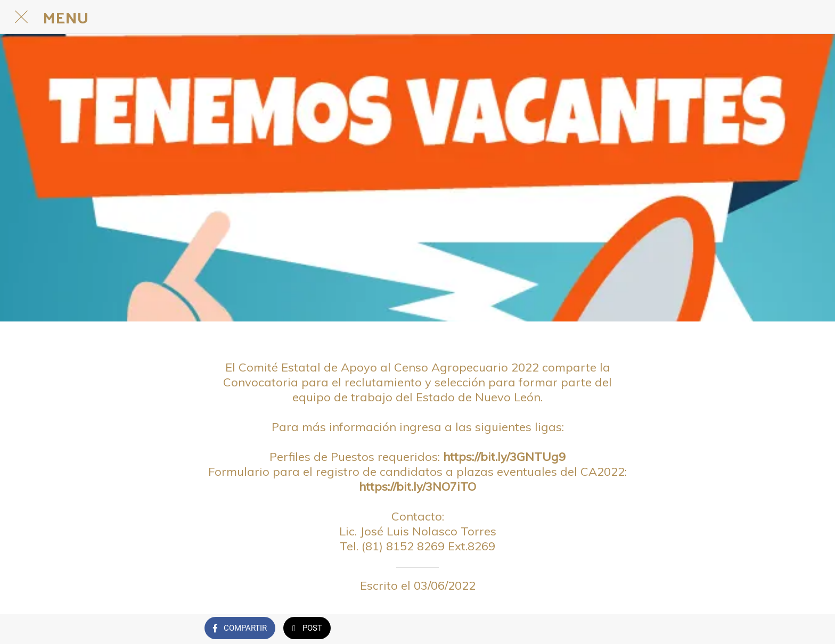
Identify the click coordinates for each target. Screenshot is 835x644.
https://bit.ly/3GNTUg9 (504, 457)
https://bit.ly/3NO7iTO (418, 486)
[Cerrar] (21, 17)
